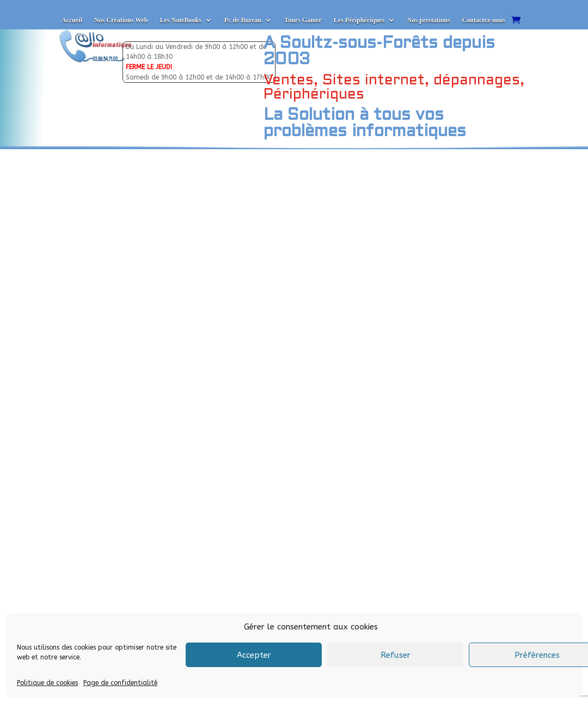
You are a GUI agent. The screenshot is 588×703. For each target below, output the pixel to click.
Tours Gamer (303, 20)
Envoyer (176, 568)
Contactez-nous (484, 20)
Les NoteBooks (180, 20)
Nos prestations (429, 20)
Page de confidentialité (120, 683)
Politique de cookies (47, 683)
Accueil (72, 20)
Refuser (396, 655)
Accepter (254, 655)
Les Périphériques (359, 20)
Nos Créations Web (121, 20)
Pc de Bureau (243, 20)
